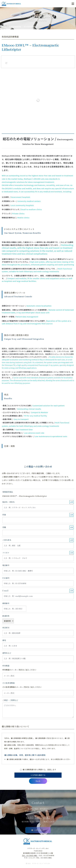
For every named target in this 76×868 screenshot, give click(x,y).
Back (41, 781)
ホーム (4, 27)
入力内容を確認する (38, 775)
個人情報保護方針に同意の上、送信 (39, 770)
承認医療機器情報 (15, 27)
